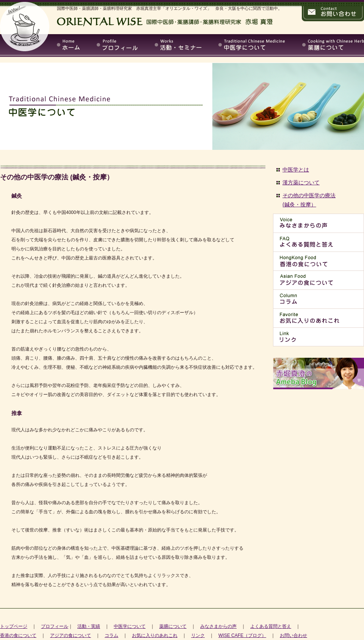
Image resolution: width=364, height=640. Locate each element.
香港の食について (18, 635)
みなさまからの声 (218, 626)
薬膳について (173, 626)
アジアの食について (71, 635)
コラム (111, 635)
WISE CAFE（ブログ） (242, 635)
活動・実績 (89, 626)
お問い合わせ (293, 635)
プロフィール (55, 626)
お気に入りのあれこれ (155, 635)
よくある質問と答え (271, 626)
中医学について (130, 626)
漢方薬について (301, 182)
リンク (198, 635)
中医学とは (296, 170)
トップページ (14, 626)
